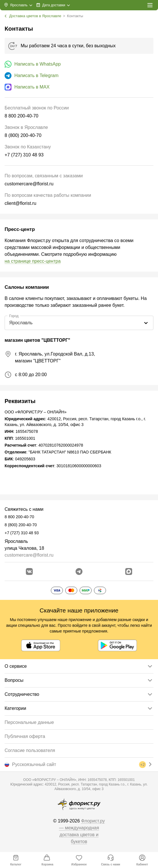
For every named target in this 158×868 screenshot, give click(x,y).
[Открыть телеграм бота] (79, 572)
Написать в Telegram (36, 75)
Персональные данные (29, 722)
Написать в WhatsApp (37, 64)
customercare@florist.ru (29, 555)
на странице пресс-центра (33, 261)
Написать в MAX (32, 87)
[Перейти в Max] (129, 572)
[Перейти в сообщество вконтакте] (29, 572)
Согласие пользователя (30, 750)
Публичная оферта (25, 736)
